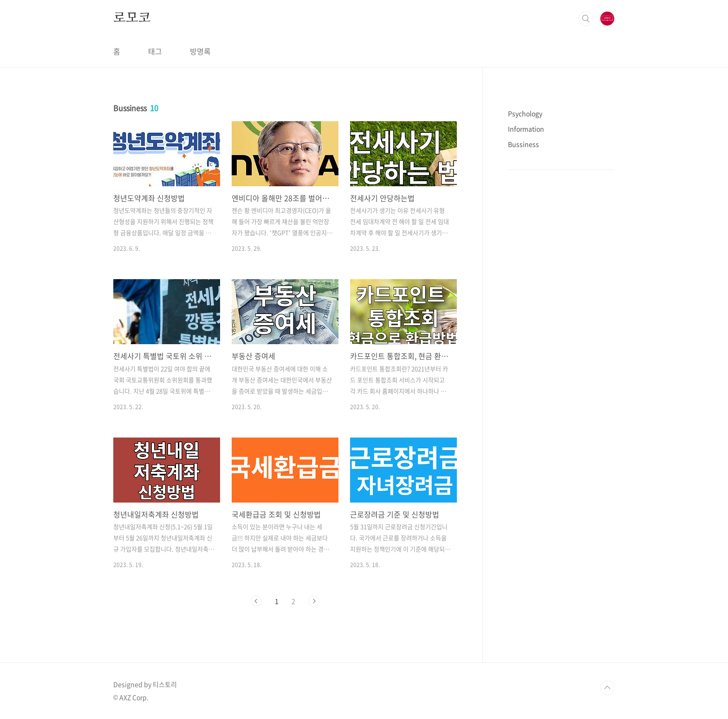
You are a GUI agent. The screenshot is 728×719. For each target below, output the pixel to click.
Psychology (525, 113)
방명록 (200, 51)
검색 (586, 19)
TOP (607, 688)
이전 (256, 601)
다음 (314, 601)
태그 (155, 51)
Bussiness (523, 144)
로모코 (132, 18)
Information (526, 129)
